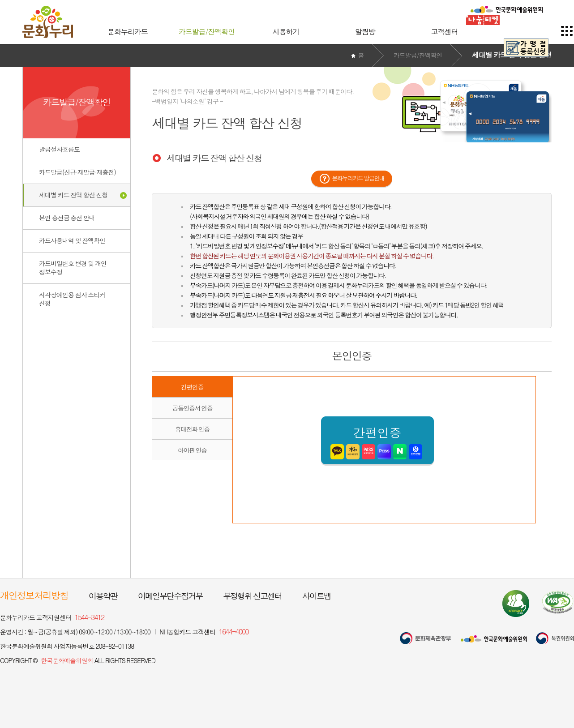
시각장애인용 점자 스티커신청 (72, 299)
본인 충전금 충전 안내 (67, 218)
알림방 (365, 32)
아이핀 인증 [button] (192, 450)
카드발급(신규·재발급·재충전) (77, 172)
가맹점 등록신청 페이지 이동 (526, 48)
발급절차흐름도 (59, 149)
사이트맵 (317, 596)
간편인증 (377, 440)
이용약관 (103, 596)
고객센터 (445, 32)
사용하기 (286, 32)
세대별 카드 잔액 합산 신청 (73, 195)
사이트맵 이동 (567, 31)
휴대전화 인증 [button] (192, 429)
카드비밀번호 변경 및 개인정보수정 (73, 268)
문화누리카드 (128, 32)
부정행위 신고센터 (252, 596)
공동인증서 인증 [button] (193, 408)
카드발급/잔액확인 (207, 32)
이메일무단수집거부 (170, 596)
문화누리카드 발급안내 (358, 178)
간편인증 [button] (192, 387)
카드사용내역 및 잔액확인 (72, 240)
